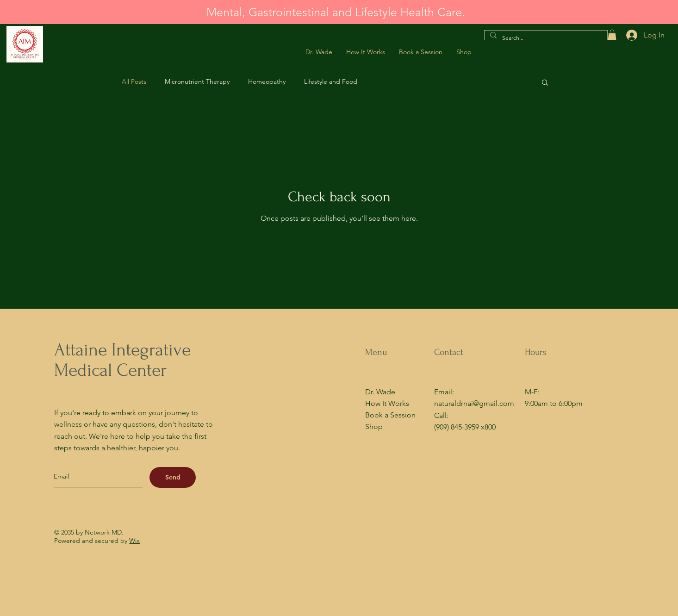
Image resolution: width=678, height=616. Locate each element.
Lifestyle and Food (331, 81)
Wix (134, 541)
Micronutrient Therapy (197, 81)
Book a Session (390, 415)
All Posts (134, 81)
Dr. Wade (380, 392)
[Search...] (545, 38)
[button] (612, 35)
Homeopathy (267, 81)
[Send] (173, 477)
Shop (374, 426)
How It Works (387, 403)
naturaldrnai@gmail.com (474, 403)
